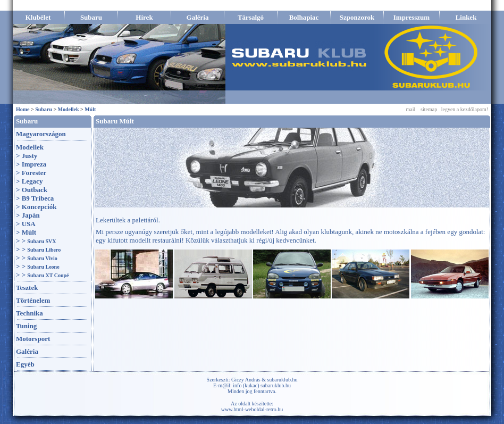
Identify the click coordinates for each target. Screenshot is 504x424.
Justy (30, 156)
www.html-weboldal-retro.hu (252, 409)
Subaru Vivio (42, 258)
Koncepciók (39, 207)
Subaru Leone (43, 267)
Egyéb (25, 364)
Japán (31, 215)
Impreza (34, 164)
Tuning (26, 326)
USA (29, 224)
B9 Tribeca (38, 198)
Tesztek (27, 288)
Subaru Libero (44, 250)
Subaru (44, 109)
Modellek (69, 109)
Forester (34, 173)
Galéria (27, 351)
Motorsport (33, 339)
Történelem (33, 300)
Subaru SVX (41, 241)
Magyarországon (41, 134)
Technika (30, 313)
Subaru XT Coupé (48, 275)
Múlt (90, 109)
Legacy (32, 181)
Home (23, 109)
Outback (35, 190)
